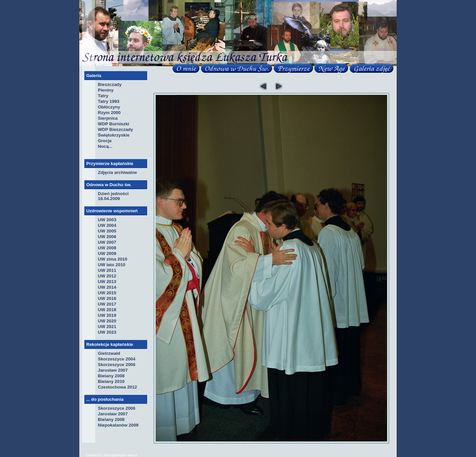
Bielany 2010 (111, 381)
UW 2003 (107, 220)
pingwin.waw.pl (126, 455)
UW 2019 (107, 315)
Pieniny (106, 90)
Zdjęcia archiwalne (118, 172)
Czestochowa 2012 (118, 387)
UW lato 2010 (112, 265)
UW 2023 (107, 332)
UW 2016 (107, 298)
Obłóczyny (109, 107)
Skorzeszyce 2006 (117, 365)
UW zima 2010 (113, 259)
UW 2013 (107, 282)
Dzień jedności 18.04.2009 (113, 196)
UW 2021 (107, 327)
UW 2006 (107, 237)
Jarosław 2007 (113, 370)
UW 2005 (107, 231)
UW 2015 (107, 293)
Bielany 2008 (111, 376)
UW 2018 (107, 310)
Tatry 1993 (109, 101)
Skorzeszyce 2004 (117, 359)
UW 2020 (107, 321)
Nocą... (105, 146)
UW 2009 (107, 253)
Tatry (103, 96)
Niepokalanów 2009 (118, 425)
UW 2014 (107, 287)
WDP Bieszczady (115, 129)
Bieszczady (110, 84)
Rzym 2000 (109, 113)
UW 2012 (107, 276)
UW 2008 (107, 248)
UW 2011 (107, 270)
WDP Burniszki (114, 124)
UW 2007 (107, 242)
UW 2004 (107, 225)
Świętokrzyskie (114, 135)
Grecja (105, 141)
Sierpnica (108, 118)
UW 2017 (107, 304)
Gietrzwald (109, 353)
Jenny (108, 455)
